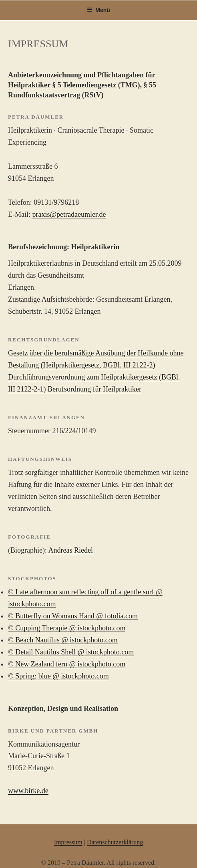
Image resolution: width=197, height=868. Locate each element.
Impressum (68, 842)
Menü (98, 10)
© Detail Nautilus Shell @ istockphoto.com (71, 652)
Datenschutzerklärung (115, 842)
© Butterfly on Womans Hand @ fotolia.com (73, 616)
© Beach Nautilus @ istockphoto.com (63, 640)
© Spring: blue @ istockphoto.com (58, 676)
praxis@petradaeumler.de (69, 214)
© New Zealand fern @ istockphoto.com (67, 664)
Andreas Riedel (70, 550)
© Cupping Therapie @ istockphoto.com (67, 628)
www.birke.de (28, 791)
